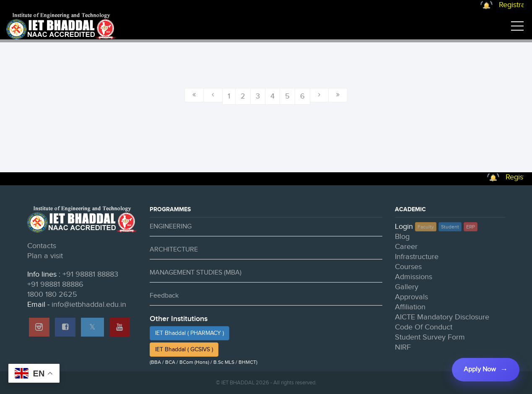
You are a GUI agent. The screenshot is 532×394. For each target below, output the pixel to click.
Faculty (426, 227)
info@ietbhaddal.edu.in (89, 305)
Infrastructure (417, 257)
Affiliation (410, 307)
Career (406, 247)
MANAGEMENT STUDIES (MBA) (196, 273)
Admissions (414, 277)
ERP (471, 227)
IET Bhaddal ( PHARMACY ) (189, 333)
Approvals (411, 297)
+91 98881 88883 (90, 274)
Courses (408, 267)
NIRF (403, 347)
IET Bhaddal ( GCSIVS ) (184, 350)
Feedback (164, 296)
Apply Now (480, 369)
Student (450, 227)
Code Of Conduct (424, 327)
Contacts (42, 246)
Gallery (407, 287)
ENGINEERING (171, 227)
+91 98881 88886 (55, 284)
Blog (402, 237)
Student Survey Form (430, 337)
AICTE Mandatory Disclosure (442, 317)
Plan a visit (45, 256)
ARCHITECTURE (174, 250)
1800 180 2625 (52, 294)
